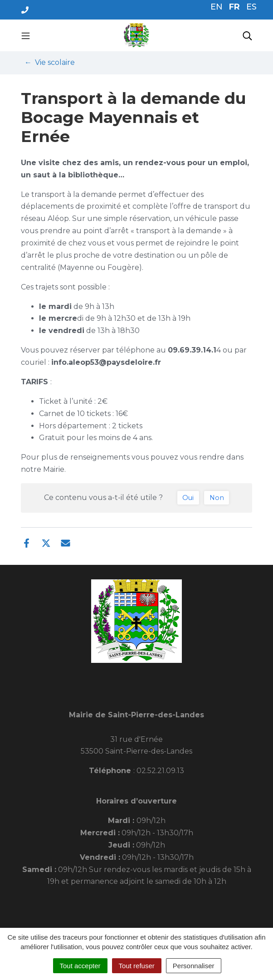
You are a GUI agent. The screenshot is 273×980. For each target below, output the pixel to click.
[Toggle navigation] (26, 35)
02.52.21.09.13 (160, 771)
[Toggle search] (247, 35)
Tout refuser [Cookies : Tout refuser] (137, 966)
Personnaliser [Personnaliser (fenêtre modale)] (194, 966)
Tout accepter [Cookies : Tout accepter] (80, 966)
